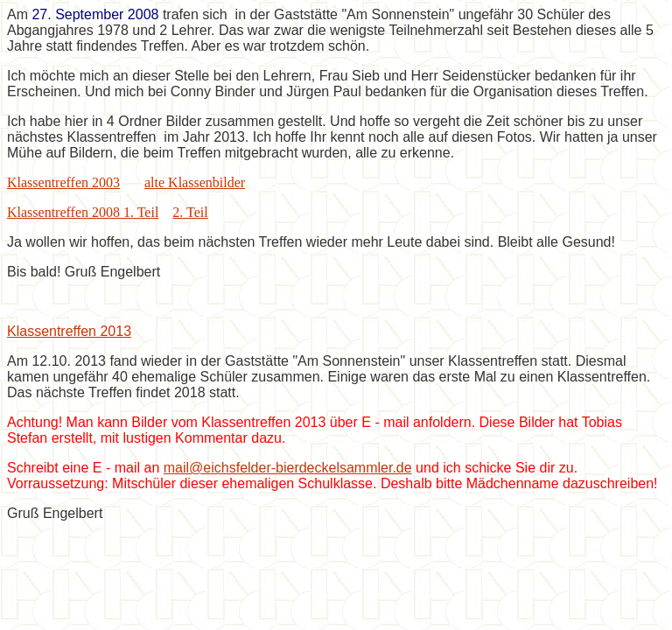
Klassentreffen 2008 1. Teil (83, 212)
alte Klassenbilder (195, 182)
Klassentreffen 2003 (63, 182)
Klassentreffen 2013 (69, 331)
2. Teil (190, 212)
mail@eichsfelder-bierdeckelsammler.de (288, 468)
